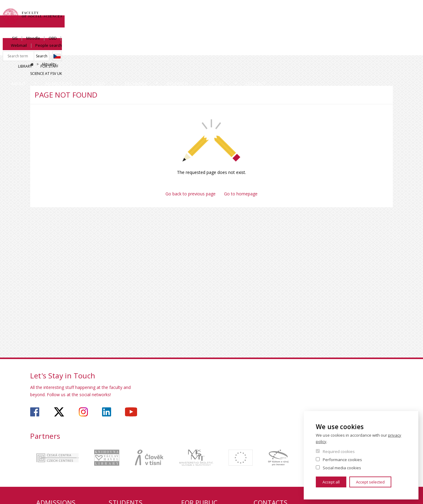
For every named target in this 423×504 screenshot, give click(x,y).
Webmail (350, 11)
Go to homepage (241, 194)
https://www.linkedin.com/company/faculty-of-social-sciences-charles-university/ (107, 412)
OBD (329, 11)
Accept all (331, 482)
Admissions (98, 50)
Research (250, 50)
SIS (292, 11)
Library (319, 32)
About (46, 50)
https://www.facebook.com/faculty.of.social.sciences (35, 412)
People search (380, 11)
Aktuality (49, 64)
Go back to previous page (191, 194)
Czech (388, 22)
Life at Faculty (309, 50)
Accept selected (370, 482)
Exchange (197, 50)
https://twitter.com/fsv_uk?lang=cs (59, 412)
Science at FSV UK (377, 32)
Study (149, 50)
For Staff (344, 32)
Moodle (310, 11)
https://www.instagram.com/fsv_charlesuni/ (83, 412)
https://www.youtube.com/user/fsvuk (131, 412)
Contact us (370, 50)
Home (32, 64)
